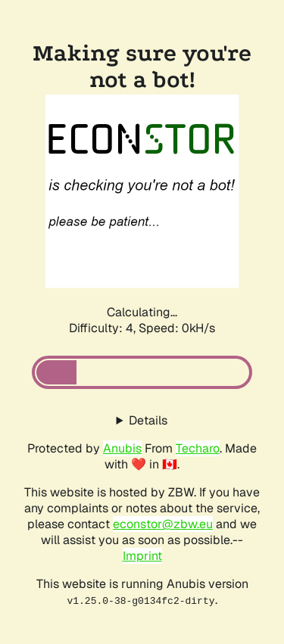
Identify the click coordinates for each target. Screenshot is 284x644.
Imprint (142, 556)
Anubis (122, 448)
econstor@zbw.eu (163, 524)
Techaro (198, 448)
